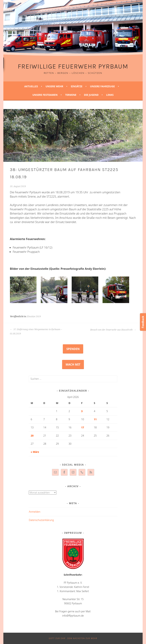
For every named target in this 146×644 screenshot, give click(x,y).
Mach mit (73, 364)
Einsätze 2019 (34, 317)
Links (110, 95)
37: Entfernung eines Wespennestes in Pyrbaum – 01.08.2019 (36, 332)
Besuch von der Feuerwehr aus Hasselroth (113, 330)
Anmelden (35, 512)
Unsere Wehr (54, 86)
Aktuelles (31, 86)
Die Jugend (91, 95)
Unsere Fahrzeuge (102, 86)
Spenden (73, 349)
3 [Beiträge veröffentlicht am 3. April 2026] (82, 411)
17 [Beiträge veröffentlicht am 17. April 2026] (83, 427)
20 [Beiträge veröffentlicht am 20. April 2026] (32, 436)
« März (35, 452)
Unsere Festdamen (45, 95)
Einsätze (77, 86)
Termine (71, 95)
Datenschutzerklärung (41, 520)
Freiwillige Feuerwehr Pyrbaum (73, 66)
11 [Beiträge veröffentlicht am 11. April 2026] (95, 419)
